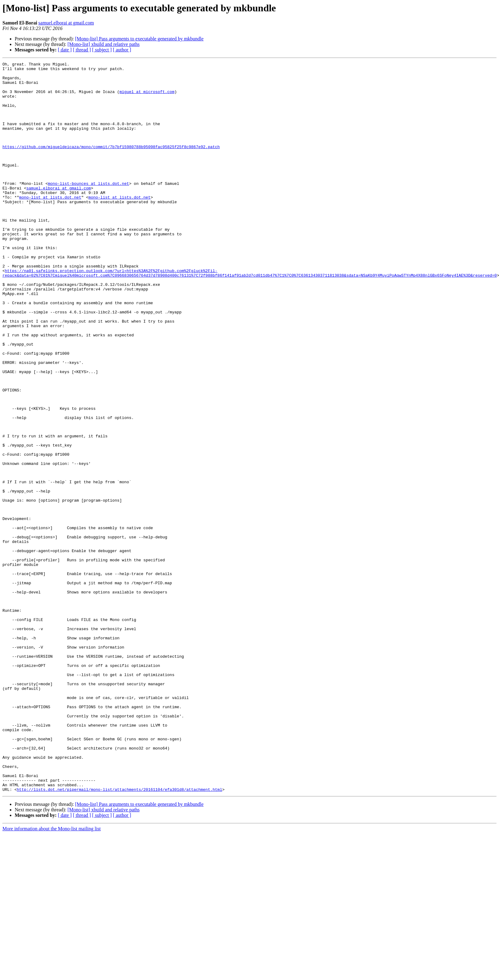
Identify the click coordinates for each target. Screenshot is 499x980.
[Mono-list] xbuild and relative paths (103, 44)
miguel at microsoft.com (147, 98)
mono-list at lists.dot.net (50, 225)
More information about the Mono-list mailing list (52, 975)
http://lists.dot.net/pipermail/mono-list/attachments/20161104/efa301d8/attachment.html (120, 935)
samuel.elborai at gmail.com (66, 23)
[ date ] (65, 50)
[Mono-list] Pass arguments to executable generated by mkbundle (139, 39)
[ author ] (122, 50)
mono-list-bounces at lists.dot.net (88, 208)
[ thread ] (82, 50)
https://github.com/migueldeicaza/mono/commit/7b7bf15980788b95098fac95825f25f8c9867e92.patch (111, 164)
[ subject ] (102, 50)
